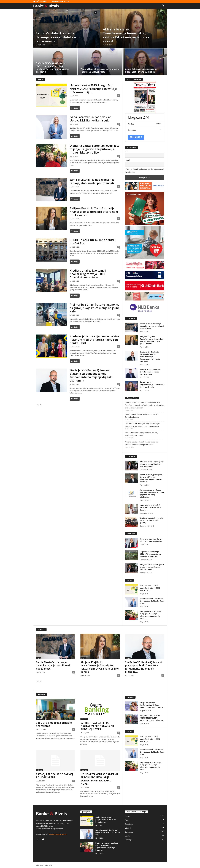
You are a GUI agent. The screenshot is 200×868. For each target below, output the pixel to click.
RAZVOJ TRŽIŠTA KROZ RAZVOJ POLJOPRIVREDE (54, 776)
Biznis (83, 658)
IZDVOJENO (131, 318)
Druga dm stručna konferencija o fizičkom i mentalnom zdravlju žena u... (152, 705)
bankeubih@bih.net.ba (58, 834)
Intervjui (128, 828)
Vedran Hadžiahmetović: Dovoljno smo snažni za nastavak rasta (150, 372)
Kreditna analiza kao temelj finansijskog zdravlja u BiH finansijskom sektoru (88, 274)
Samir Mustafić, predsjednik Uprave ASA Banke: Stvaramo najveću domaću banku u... (152, 478)
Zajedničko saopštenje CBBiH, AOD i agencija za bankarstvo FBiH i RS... (150, 554)
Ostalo (127, 836)
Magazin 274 (139, 117)
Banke (39, 658)
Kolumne (40, 719)
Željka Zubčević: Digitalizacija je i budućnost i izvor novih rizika (152, 385)
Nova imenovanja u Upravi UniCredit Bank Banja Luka (151, 540)
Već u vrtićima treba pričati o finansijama (54, 724)
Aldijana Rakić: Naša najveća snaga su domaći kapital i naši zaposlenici (152, 464)
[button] (163, 6)
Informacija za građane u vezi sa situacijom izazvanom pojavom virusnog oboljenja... (152, 493)
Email (127, 160)
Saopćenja (129, 824)
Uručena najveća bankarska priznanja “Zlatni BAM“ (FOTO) (152, 520)
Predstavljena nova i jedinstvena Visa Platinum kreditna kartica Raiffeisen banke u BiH (94, 340)
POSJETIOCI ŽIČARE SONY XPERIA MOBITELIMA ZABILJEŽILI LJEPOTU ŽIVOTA (152, 718)
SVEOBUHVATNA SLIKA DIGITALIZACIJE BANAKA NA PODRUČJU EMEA (97, 726)
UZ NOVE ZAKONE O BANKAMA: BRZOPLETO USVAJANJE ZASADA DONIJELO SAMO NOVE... (100, 779)
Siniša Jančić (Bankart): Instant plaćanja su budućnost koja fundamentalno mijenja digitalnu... (150, 357)
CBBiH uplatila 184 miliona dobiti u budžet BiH (93, 242)
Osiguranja (129, 832)
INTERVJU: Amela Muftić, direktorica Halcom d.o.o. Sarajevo (151, 507)
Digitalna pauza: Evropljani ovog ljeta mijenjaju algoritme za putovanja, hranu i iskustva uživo (94, 149)
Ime (127, 151)
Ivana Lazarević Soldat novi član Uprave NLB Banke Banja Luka (91, 119)
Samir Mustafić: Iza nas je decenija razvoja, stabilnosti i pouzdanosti (92, 181)
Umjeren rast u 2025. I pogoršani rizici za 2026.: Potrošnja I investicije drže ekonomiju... (93, 89)
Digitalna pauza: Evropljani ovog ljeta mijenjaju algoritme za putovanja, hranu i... (151, 615)
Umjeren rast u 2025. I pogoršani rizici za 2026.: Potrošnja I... (150, 588)
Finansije (128, 840)
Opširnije (75, 108)
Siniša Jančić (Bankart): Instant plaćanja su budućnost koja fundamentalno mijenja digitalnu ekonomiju (92, 375)
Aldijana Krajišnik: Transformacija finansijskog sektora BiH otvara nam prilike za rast (94, 212)
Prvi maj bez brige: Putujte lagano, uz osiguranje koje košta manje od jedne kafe (95, 308)
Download (136, 137)
